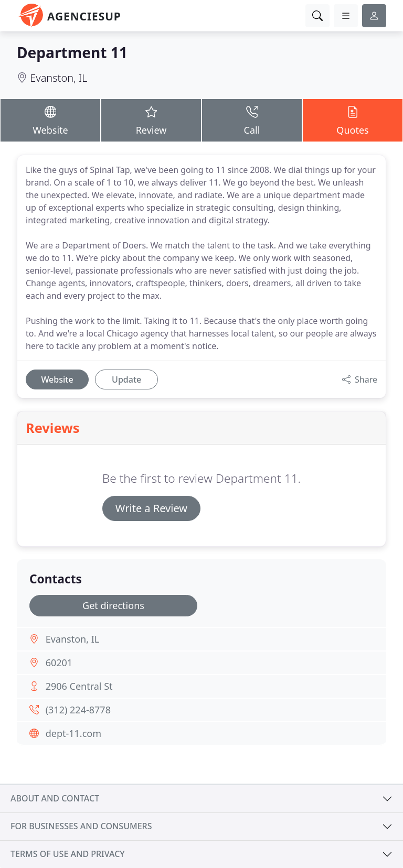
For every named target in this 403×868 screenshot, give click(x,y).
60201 (59, 663)
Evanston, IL (59, 78)
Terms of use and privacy (68, 854)
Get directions (113, 605)
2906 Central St (79, 686)
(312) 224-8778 (78, 710)
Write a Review (151, 508)
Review (151, 120)
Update (126, 379)
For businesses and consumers (81, 826)
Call (252, 120)
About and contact (55, 798)
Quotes (353, 120)
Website (50, 120)
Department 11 (72, 52)
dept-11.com (73, 733)
